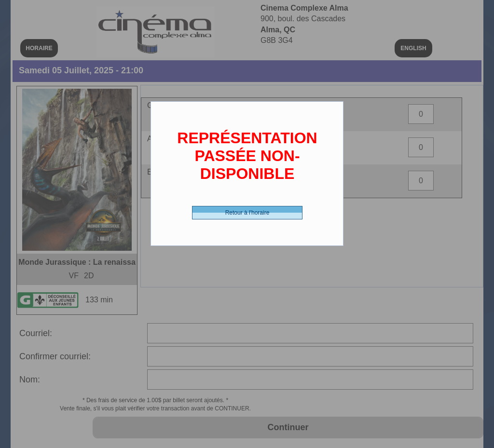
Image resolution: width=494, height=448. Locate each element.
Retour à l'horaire (247, 213)
